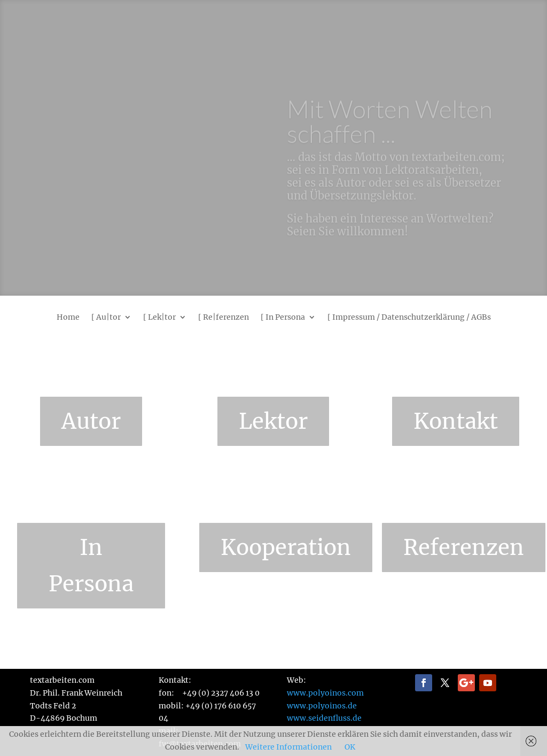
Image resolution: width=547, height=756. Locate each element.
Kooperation (286, 547)
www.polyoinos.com (325, 693)
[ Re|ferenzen (224, 318)
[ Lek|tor (159, 318)
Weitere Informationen (288, 747)
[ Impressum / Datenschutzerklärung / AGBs (409, 318)
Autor (91, 421)
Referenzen (464, 547)
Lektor (273, 421)
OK (350, 747)
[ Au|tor (106, 318)
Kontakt (456, 421)
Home (68, 318)
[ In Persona (283, 318)
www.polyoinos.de (322, 706)
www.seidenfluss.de (324, 718)
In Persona (91, 566)
